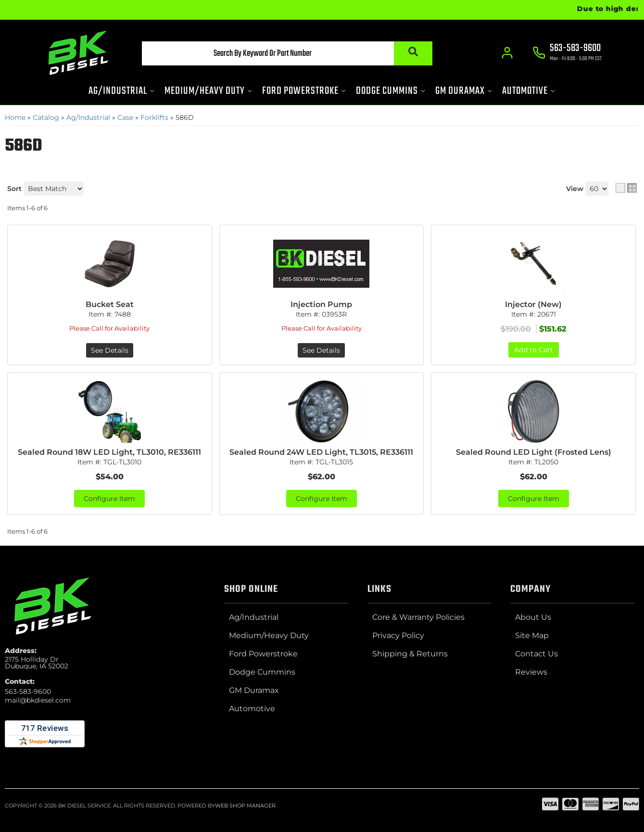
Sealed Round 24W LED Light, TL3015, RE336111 (321, 452)
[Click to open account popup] (508, 53)
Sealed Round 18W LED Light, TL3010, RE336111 (109, 452)
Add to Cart (534, 350)
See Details (110, 350)
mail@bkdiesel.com (38, 700)
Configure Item (109, 499)
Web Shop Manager (245, 806)
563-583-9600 (28, 691)
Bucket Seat (110, 304)
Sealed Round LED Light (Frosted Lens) (534, 452)
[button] (287, 53)
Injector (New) (533, 304)
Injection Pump (321, 304)
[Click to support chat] (568, 53)
